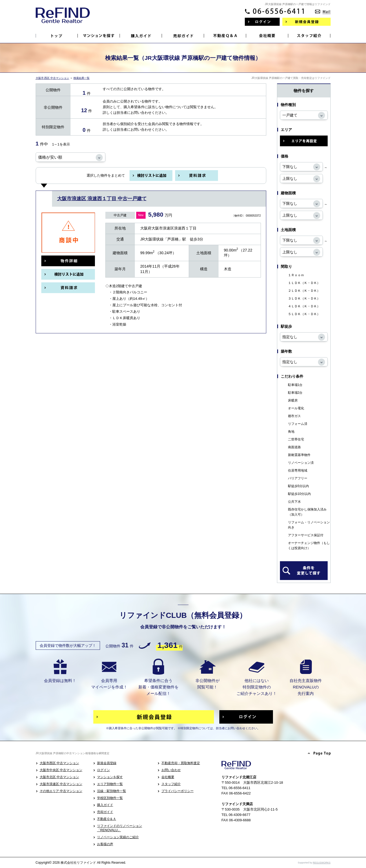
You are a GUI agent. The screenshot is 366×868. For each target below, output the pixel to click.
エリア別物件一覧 (110, 784)
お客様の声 (105, 844)
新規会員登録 (107, 763)
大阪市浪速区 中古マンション (61, 784)
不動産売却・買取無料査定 (181, 763)
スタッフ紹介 (171, 784)
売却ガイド (105, 812)
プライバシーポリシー (178, 791)
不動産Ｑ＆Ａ (107, 819)
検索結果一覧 (82, 78)
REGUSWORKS (321, 863)
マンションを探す (110, 777)
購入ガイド (105, 805)
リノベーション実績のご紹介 (118, 837)
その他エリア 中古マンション (61, 791)
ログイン (103, 770)
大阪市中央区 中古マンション (61, 770)
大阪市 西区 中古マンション (53, 78)
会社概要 (168, 777)
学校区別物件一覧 (110, 798)
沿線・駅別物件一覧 (112, 791)
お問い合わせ (171, 770)
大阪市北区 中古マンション (59, 777)
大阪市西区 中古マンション (59, 763)
